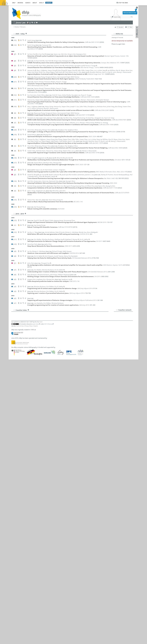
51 (14, 416)
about (35, 3)
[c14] (53, 368)
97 (14, 511)
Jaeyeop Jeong (40, 422)
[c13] (53, 345)
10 (14, 331)
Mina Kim (38, 444)
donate (49, 3)
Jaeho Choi (39, 358)
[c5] (52, 434)
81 (14, 478)
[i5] (56, 411)
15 (14, 341)
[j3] (52, 478)
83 (14, 482)
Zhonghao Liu (40, 488)
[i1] (56, 368)
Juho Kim (39, 436)
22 (14, 356)
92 (14, 500)
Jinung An (38, 323)
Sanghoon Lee (41, 473)
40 (14, 393)
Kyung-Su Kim (41, 442)
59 (14, 432)
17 (14, 345)
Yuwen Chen (40, 351)
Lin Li (37, 482)
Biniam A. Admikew (42, 314)
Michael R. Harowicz (42, 391)
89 (14, 494)
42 (14, 397)
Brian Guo (38, 387)
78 (14, 471)
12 (14, 335)
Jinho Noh (38, 506)
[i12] (55, 416)
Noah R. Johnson (40, 424)
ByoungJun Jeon (40, 413)
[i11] (55, 349)
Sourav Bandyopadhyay (43, 327)
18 (14, 347)
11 (14, 333)
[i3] (52, 318)
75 (14, 465)
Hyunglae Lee (40, 469)
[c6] (52, 329)
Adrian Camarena (41, 339)
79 (14, 473)
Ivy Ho (37, 403)
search (28, 3)
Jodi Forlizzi (39, 380)
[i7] (52, 320)
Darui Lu (38, 490)
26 (14, 364)
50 (14, 413)
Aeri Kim (38, 430)
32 (14, 376)
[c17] (57, 362)
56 (14, 426)
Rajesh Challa (39, 345)
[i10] (53, 339)
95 (14, 506)
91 (14, 498)
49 (14, 411)
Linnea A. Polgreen (41, 519)
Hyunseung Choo (41, 364)
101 (13, 519)
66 (14, 447)
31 (14, 374)
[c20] (53, 411)
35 (14, 382)
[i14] (56, 405)
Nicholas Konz (40, 455)
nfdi (41, 3)
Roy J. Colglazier (40, 370)
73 (14, 461)
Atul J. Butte (39, 337)
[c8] (52, 354)
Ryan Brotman (40, 329)
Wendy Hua (39, 407)
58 (14, 430)
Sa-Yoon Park (39, 515)
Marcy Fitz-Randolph (42, 378)
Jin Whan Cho (39, 356)
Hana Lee (38, 463)
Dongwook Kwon (41, 459)
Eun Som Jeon (40, 416)
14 (14, 339)
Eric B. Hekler (39, 397)
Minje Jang (39, 411)
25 (14, 362)
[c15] (53, 323)
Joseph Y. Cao (39, 341)
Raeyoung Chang (41, 347)
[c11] (53, 333)
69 (14, 453)
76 (14, 467)
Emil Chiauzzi (39, 354)
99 (14, 515)
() (90, 66)
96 (14, 508)
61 (14, 436)
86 (14, 488)
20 (14, 351)
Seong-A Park (39, 517)
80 (14, 475)
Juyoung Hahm (40, 389)
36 (14, 385)
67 (14, 449)
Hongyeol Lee (40, 465)
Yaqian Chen (39, 349)
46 (14, 405)
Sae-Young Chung (41, 368)
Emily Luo (38, 492)
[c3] (65, 335)
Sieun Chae (39, 343)
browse (20, 3)
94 (14, 504)
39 (14, 391)
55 (14, 424)
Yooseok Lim (39, 486)
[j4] (52, 331)
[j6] (55, 440)
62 (14, 438)
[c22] (53, 347)
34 (14, 380)
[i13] (56, 316)
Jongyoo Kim (39, 434)
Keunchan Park (40, 513)
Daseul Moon (39, 502)
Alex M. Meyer (40, 498)
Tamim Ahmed (40, 316)
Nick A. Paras (39, 508)
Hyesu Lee (38, 467)
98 (14, 513)
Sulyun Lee (39, 478)
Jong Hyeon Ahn (40, 318)
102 (13, 521)
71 (14, 457)
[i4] (64, 349)
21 (14, 354)
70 (14, 455)
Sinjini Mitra (39, 500)
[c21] (53, 316)
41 (14, 395)
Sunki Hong (39, 405)
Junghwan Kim (40, 438)
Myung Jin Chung (41, 366)
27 (14, 366)
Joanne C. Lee (39, 471)
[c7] (56, 335)
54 (14, 422)
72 (14, 459)
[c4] (62, 335)
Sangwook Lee (40, 475)
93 (14, 502)
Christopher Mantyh (42, 494)
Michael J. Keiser (40, 428)
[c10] (53, 358)
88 (14, 492)
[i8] (52, 360)
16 (14, 343)
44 (14, 401)
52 (14, 418)
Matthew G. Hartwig (42, 393)
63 (14, 440)
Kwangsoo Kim (40, 440)
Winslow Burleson (41, 335)
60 (14, 434)
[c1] (67, 335)
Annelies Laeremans (42, 461)
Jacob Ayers (39, 325)
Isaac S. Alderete (40, 320)
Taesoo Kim (39, 447)
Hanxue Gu (39, 385)
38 (14, 389)
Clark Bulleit (39, 331)
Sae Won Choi (40, 360)
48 (14, 409)
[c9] (56, 314)
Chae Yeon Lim (40, 484)
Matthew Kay (41, 426)
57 (14, 428)
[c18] (53, 436)
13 (14, 337)
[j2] (52, 325)
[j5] (52, 416)
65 (14, 444)
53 (14, 420)
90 (14, 496)
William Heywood (41, 401)
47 (14, 407)
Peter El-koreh (40, 376)
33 (14, 378)
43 (14, 399)
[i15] (53, 405)
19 (14, 349)
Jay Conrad (39, 372)
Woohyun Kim (40, 449)
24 (14, 360)
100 (13, 517)
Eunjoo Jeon (39, 418)
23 (14, 358)
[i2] (56, 436)
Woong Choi (39, 362)
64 (14, 442)
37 (14, 387)
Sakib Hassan (39, 395)
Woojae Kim (39, 451)
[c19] (53, 362)
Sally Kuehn (39, 457)
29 (14, 370)
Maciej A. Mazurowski (42, 496)
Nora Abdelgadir (40, 312)
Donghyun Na (40, 504)
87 (14, 490)
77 (14, 469)
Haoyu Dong (40, 374)
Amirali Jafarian (40, 409)
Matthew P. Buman (41, 333)
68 (14, 451)
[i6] (55, 331)
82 (14, 480)
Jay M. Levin (39, 480)
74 (14, 463)
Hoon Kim (38, 432)
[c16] (53, 399)
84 (14, 484)
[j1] (52, 506)
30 (14, 372)
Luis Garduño (40, 382)
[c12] (53, 312)
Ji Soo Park (39, 511)
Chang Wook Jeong (41, 420)
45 (14, 403)
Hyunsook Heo (40, 399)
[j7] (52, 440)
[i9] (56, 347)
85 (14, 486)
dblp (14, 3)
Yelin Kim (38, 453)
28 (14, 368)
